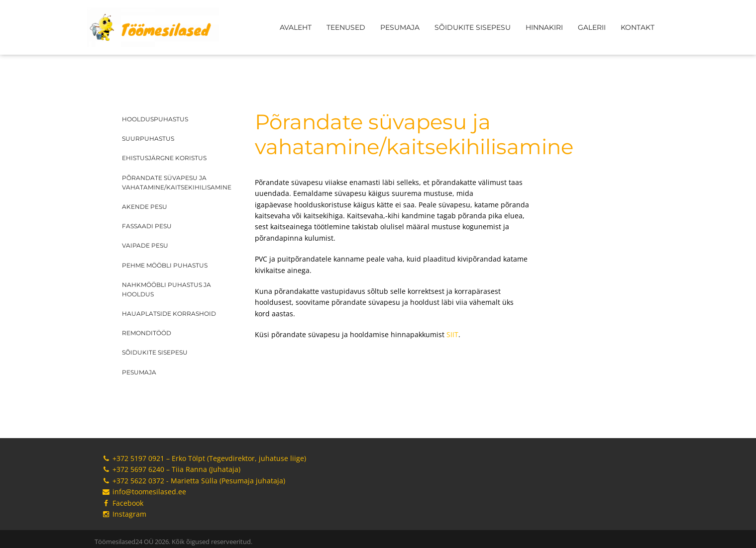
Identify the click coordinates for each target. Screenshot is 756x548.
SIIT (452, 334)
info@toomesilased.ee (144, 492)
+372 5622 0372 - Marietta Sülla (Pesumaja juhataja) (194, 481)
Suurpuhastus (148, 138)
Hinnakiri (544, 27)
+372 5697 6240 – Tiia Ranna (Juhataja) (171, 469)
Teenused (346, 27)
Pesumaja (400, 27)
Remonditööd (147, 333)
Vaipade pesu (145, 245)
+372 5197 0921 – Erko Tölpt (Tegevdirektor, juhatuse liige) (204, 458)
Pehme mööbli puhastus (165, 265)
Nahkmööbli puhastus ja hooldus (166, 289)
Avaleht (296, 27)
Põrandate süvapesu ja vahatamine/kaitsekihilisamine (177, 183)
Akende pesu (145, 207)
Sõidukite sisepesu (473, 27)
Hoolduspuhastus (155, 119)
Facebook (123, 503)
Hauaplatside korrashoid (169, 314)
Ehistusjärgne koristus (164, 158)
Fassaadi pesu (147, 226)
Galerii (592, 27)
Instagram (124, 514)
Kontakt (638, 27)
